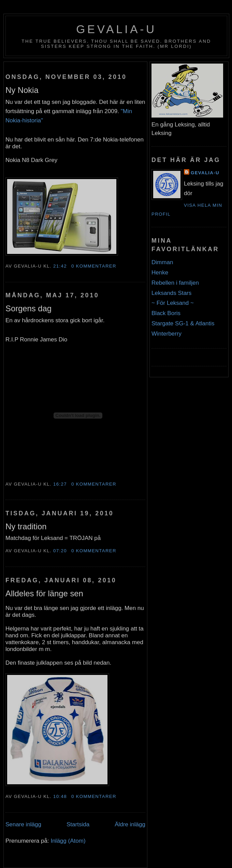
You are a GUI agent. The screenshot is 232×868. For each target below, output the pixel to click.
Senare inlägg (23, 824)
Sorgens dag (28, 308)
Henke (160, 273)
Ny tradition (26, 526)
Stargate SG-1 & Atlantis (183, 323)
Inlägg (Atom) (68, 841)
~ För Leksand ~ (173, 303)
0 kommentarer (94, 266)
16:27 (60, 484)
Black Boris (166, 313)
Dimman (162, 262)
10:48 (60, 796)
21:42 (60, 266)
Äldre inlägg (130, 824)
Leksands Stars (171, 293)
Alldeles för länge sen (44, 593)
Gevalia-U (116, 29)
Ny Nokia (22, 90)
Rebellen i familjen (175, 283)
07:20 (60, 551)
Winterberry (166, 334)
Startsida (78, 824)
